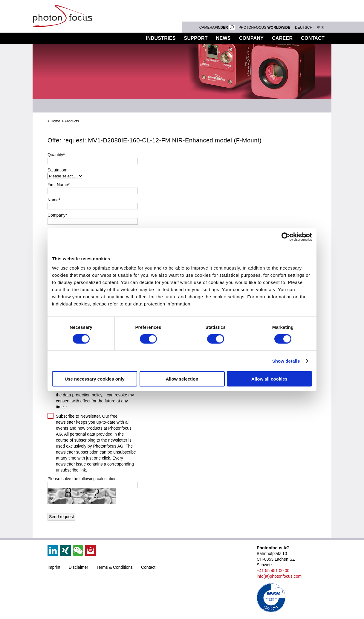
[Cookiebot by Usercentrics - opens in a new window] (286, 237)
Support (196, 38)
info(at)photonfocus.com (279, 576)
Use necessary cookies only (94, 379)
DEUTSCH (304, 28)
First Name (59, 185)
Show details (286, 361)
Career (282, 38)
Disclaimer (78, 567)
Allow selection (182, 379)
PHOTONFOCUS (264, 28)
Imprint (54, 567)
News (223, 38)
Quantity (56, 155)
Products (124, 38)
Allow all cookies (269, 379)
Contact (313, 38)
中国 (321, 28)
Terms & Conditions (115, 567)
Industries (161, 38)
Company (251, 38)
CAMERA (217, 28)
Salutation (58, 170)
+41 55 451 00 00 (273, 571)
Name (54, 200)
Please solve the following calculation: (83, 479)
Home (55, 121)
